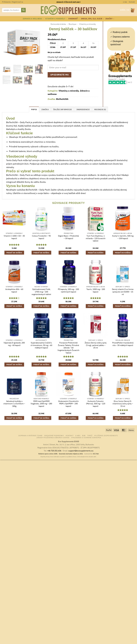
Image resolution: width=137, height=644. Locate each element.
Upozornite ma (59, 75)
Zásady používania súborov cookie (53, 437)
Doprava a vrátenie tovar (30, 435)
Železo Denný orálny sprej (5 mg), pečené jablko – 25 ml (96, 345)
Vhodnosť (74, 19)
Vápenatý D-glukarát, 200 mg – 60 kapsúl (14, 344)
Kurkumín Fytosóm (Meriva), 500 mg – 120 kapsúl (96, 404)
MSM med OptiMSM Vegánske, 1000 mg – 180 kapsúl (41, 404)
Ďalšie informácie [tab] (63, 109)
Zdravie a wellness (33, 19)
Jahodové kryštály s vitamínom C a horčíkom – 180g (14, 404)
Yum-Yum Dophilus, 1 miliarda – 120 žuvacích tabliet (96, 238)
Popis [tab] (34, 109)
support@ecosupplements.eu (81, 451)
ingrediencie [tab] (83, 109)
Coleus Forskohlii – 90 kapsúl (41, 237)
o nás (125, 2)
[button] (13, 2)
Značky (110, 19)
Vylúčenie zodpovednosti (106, 435)
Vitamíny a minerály (56, 19)
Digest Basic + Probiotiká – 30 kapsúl (68, 237)
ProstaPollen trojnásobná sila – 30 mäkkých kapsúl (123, 344)
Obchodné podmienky (54, 435)
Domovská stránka (58, 24)
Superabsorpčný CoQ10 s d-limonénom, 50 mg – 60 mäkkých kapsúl (41, 345)
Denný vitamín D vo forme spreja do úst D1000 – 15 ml (123, 292)
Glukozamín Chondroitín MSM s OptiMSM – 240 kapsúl (68, 404)
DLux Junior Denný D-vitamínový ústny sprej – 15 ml (123, 404)
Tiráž (90, 435)
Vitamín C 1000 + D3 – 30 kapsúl (14, 237)
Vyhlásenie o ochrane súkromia (86, 437)
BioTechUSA (62, 99)
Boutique (73, 24)
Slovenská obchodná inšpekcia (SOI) (71, 454)
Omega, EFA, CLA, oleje (93, 19)
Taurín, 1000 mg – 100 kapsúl (96, 290)
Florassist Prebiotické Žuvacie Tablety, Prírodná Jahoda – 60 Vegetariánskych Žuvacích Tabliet (68, 348)
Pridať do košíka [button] (14, 253)
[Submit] (23, 10)
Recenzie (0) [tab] (100, 109)
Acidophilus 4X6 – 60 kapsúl (14, 290)
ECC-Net (96, 454)
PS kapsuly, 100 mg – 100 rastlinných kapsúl (68, 290)
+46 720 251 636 (54, 451)
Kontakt (132, 2)
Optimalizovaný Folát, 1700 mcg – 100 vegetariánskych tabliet (41, 292)
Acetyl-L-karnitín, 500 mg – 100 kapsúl (123, 237)
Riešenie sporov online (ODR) (48, 454)
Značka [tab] (45, 109)
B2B (84, 435)
